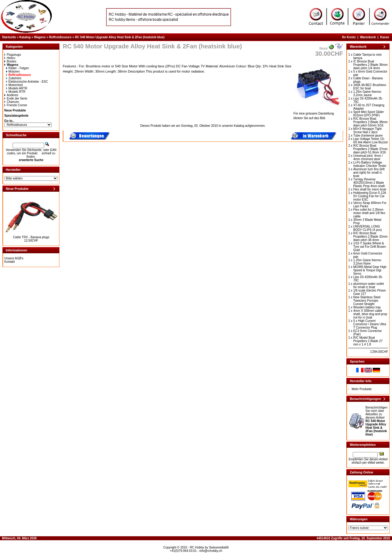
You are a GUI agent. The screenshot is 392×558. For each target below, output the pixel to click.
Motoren (13, 72)
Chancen (12, 102)
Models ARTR (17, 88)
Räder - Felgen (18, 68)
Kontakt (9, 262)
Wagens (40, 37)
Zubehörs (14, 78)
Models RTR (16, 92)
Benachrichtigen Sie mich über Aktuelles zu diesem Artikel (376, 421)
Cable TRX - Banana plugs (31, 237)
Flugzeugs (13, 55)
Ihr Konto (349, 37)
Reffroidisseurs (60, 37)
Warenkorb (368, 37)
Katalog (25, 37)
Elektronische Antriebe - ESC (27, 82)
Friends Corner (16, 105)
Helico (10, 58)
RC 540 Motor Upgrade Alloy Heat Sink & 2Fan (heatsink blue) (120, 37)
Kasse (384, 37)
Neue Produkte (15, 110)
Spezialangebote (16, 116)
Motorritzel (15, 85)
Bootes (10, 61)
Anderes (11, 95)
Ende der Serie (16, 98)
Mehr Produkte (362, 389)
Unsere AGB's (14, 258)
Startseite (9, 37)
